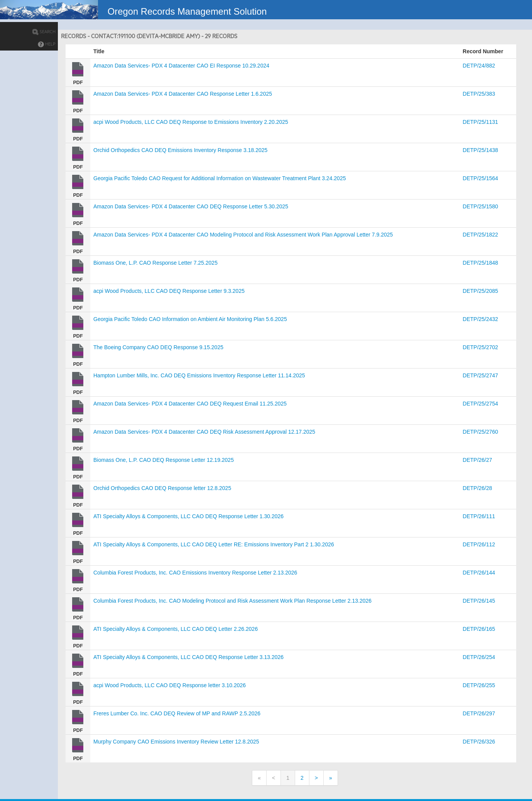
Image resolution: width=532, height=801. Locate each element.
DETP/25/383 (479, 94)
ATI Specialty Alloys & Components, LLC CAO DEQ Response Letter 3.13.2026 (188, 657)
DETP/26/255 (479, 685)
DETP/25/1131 (480, 122)
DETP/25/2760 (480, 432)
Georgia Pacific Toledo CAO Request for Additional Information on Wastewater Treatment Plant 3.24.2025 (220, 178)
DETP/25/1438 (480, 150)
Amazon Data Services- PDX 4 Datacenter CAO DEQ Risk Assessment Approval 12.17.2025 (204, 432)
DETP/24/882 (479, 66)
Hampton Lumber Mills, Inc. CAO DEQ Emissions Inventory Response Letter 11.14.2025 (199, 375)
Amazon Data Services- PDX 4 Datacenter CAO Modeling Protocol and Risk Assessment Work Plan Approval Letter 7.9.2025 (243, 235)
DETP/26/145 (479, 601)
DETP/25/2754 (480, 404)
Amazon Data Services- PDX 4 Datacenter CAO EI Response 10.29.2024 (181, 66)
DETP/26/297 (479, 713)
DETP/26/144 (479, 573)
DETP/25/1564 (480, 178)
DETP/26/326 (479, 742)
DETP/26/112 (479, 544)
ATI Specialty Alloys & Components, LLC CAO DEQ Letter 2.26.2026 (176, 629)
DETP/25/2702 (480, 347)
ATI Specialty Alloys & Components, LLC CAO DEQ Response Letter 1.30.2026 (188, 516)
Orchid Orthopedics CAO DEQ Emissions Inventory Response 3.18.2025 (180, 150)
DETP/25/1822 (480, 235)
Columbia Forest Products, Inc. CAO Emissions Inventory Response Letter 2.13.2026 (195, 573)
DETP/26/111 (479, 516)
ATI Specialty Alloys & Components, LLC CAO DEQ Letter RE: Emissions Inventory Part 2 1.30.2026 (214, 544)
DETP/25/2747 (480, 375)
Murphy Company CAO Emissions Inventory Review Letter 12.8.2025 (176, 742)
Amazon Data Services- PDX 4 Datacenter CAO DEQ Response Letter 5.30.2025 (191, 206)
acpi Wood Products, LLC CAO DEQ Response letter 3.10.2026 (170, 685)
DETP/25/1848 (480, 263)
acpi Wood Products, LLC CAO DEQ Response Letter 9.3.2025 (169, 291)
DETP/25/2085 (480, 291)
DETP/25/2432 (480, 319)
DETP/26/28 (477, 488)
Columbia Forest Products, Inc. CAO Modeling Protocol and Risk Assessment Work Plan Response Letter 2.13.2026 (232, 601)
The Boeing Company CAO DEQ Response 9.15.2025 (158, 347)
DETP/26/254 (479, 657)
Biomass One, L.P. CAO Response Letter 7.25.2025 (155, 263)
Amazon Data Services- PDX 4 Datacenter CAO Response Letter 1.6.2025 (183, 94)
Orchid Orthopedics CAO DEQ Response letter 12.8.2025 (162, 488)
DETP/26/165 (479, 629)
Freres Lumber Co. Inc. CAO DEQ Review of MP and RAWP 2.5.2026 (177, 713)
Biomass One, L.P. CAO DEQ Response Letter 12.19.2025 (164, 460)
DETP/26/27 (477, 460)
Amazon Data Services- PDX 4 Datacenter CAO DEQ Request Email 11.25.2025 (190, 404)
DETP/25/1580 (480, 206)
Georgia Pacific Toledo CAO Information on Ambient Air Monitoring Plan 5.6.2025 (190, 319)
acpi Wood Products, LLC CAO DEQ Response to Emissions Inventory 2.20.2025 (191, 122)
